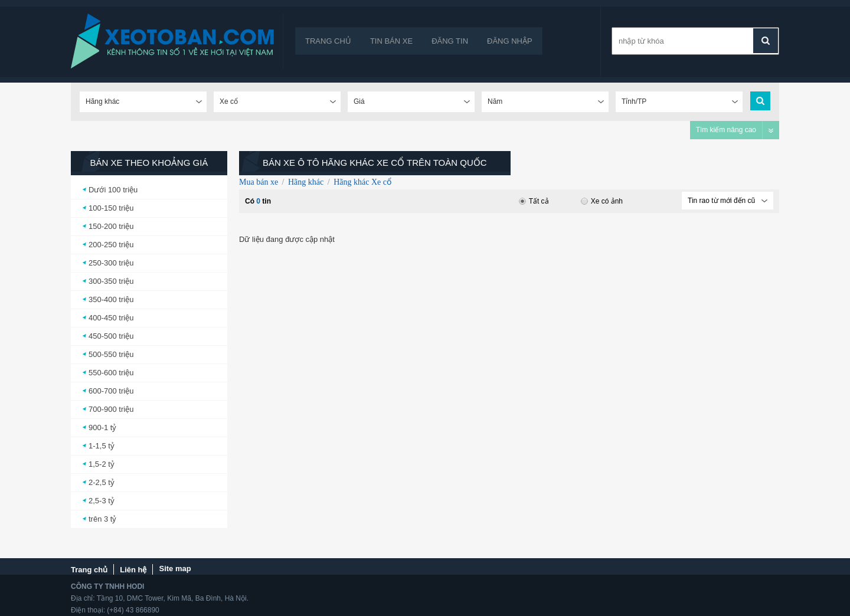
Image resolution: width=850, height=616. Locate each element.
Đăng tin (450, 41)
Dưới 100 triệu (113, 190)
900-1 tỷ (102, 427)
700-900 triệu (111, 409)
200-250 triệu (111, 245)
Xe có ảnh (602, 201)
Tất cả (534, 201)
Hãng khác (306, 182)
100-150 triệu (111, 208)
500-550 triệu (111, 354)
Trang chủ (328, 41)
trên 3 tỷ (102, 519)
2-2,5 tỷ (102, 482)
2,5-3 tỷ (102, 501)
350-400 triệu (111, 299)
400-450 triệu (111, 318)
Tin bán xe (391, 41)
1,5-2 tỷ (102, 464)
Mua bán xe (259, 182)
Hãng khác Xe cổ (362, 182)
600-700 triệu (111, 391)
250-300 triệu (111, 263)
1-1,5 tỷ (102, 446)
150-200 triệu (111, 226)
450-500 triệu (111, 336)
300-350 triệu (111, 281)
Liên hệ (133, 570)
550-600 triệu (111, 373)
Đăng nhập (510, 41)
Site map (175, 569)
